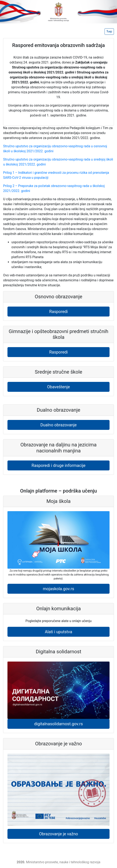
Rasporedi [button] (59, 312)
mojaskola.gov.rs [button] (58, 589)
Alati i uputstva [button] (58, 632)
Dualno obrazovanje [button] (58, 425)
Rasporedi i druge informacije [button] (58, 465)
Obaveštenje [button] (59, 387)
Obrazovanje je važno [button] (58, 834)
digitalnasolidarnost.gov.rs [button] (58, 724)
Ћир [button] (109, 31)
